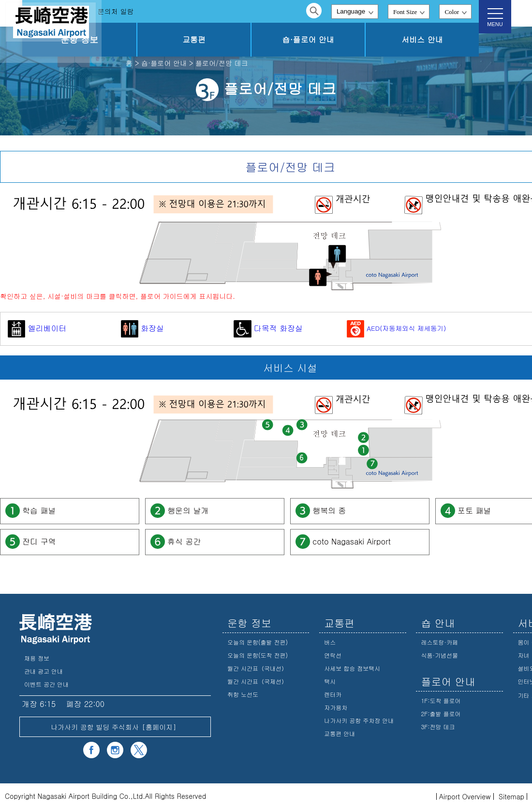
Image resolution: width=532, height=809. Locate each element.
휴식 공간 (184, 541)
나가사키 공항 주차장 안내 (359, 720)
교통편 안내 (340, 733)
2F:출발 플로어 (441, 713)
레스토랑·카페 (439, 642)
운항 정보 (149, 39)
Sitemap (511, 796)
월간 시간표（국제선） (257, 681)
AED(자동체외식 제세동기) (397, 328)
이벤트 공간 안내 (46, 684)
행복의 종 (329, 510)
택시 (330, 681)
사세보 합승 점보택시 (352, 668)
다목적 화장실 (268, 328)
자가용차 (336, 707)
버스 (330, 642)
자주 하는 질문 (139, 11)
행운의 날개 (188, 510)
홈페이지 (159, 727)
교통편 (244, 39)
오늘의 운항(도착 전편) (258, 655)
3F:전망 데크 (438, 727)
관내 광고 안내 (44, 671)
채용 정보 (37, 658)
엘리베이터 (37, 328)
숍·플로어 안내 (338, 39)
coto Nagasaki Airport (352, 541)
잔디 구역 (39, 541)
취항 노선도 (243, 694)
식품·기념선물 (439, 655)
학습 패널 (39, 510)
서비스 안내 (432, 39)
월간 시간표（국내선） (257, 668)
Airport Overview (465, 796)
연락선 (333, 655)
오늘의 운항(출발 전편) (258, 642)
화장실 (142, 328)
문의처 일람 (195, 11)
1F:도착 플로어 (441, 700)
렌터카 (333, 694)
